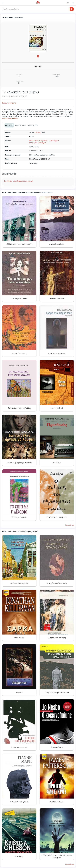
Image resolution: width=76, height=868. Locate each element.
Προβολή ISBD (33, 125)
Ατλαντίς (38, 132)
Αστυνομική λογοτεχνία (38, 143)
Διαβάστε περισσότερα (10, 118)
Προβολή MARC (20, 125)
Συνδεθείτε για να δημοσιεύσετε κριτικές (18, 181)
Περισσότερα (70, 525)
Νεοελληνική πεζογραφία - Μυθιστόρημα (44, 141)
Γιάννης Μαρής (9, 103)
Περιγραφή (9, 125)
